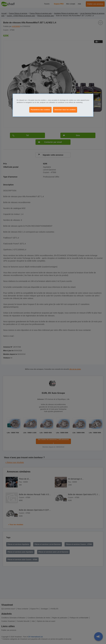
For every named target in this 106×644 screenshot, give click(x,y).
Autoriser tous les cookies (65, 110)
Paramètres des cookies (40, 110)
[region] (53, 105)
